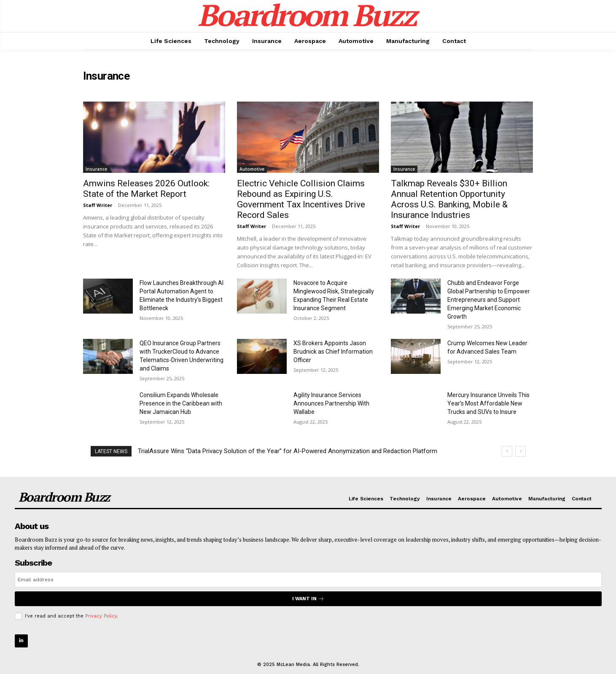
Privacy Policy (101, 616)
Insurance (96, 169)
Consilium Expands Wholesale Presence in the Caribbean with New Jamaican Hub (181, 403)
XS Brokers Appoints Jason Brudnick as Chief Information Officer (333, 352)
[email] (308, 580)
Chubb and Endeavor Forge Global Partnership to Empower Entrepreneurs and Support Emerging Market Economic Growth (489, 300)
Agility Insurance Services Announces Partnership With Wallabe (331, 403)
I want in (308, 599)
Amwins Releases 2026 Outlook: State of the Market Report (146, 189)
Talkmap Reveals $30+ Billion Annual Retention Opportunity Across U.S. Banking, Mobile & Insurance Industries (449, 199)
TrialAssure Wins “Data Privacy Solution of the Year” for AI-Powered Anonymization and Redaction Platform (288, 451)
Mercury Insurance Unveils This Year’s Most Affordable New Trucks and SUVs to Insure (488, 403)
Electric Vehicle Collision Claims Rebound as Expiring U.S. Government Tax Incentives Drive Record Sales (301, 199)
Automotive (252, 169)
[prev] (507, 451)
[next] (521, 451)
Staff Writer (98, 205)
